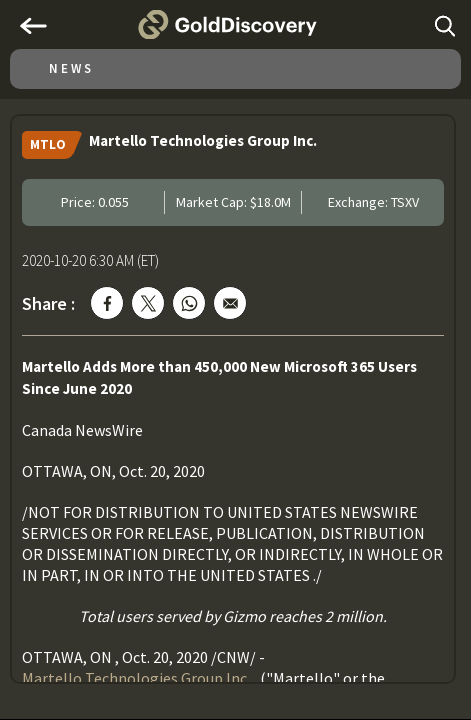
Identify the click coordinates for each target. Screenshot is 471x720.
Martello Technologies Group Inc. (136, 678)
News (71, 68)
